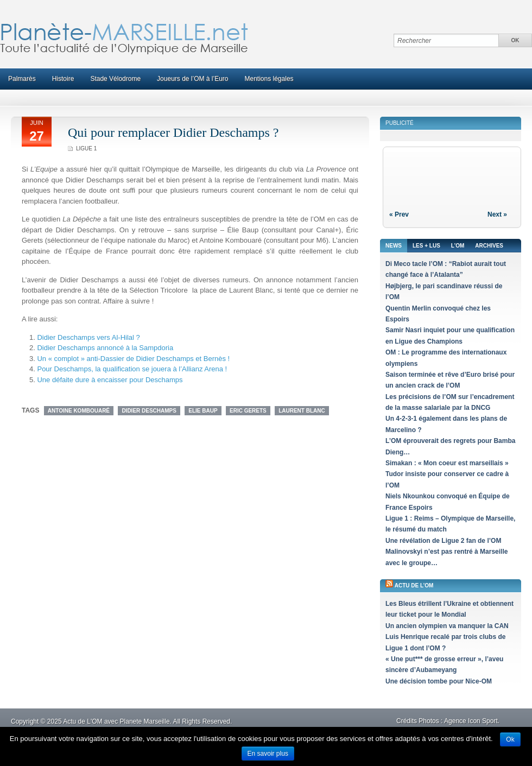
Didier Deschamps (149, 411)
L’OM (458, 246)
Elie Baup (203, 411)
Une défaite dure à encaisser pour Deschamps (110, 380)
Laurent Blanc (302, 411)
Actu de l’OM (414, 585)
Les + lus (426, 246)
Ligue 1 (86, 148)
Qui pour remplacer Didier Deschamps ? (173, 132)
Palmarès (22, 79)
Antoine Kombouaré (79, 411)
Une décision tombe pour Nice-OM (439, 681)
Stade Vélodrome (115, 79)
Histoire (63, 79)
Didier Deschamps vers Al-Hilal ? (88, 337)
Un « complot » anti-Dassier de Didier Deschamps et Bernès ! (133, 359)
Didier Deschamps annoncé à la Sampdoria (105, 348)
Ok (510, 739)
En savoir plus (268, 754)
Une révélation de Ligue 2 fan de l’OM (443, 541)
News (394, 246)
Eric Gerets (248, 411)
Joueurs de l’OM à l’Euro (192, 79)
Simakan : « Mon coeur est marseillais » (447, 463)
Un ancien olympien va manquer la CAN (447, 626)
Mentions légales (269, 79)
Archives (489, 246)
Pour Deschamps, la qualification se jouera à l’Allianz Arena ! (132, 369)
